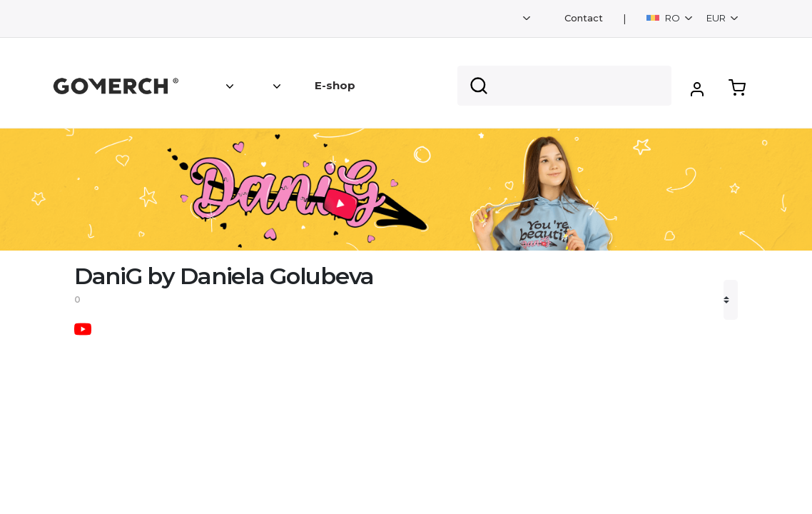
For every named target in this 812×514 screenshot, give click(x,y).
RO (664, 18)
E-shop (335, 85)
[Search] (564, 86)
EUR (717, 18)
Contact (584, 18)
